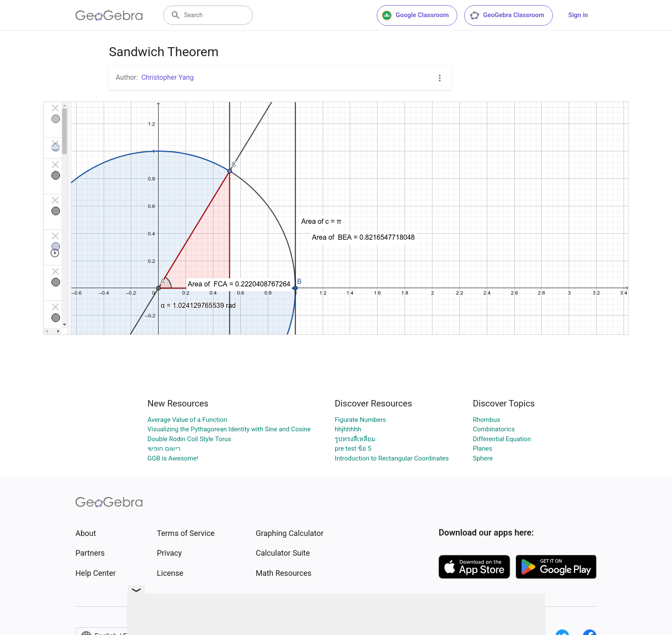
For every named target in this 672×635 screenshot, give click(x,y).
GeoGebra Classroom (507, 15)
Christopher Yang (168, 77)
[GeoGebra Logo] (109, 15)
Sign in (578, 15)
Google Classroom (415, 15)
